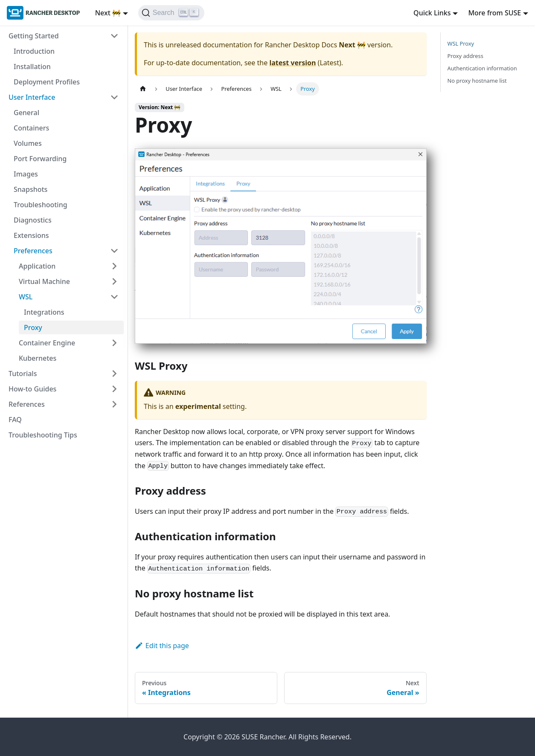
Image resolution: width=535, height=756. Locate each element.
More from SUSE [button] (494, 13)
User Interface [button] (32, 97)
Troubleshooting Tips (43, 435)
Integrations (44, 312)
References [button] (27, 404)
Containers (31, 128)
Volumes (28, 143)
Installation (32, 67)
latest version (292, 63)
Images (26, 174)
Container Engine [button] (47, 343)
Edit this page (162, 646)
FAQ (15, 420)
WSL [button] (26, 297)
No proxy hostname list (477, 81)
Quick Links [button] (432, 13)
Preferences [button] (33, 251)
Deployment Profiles (47, 82)
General (26, 113)
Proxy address (465, 56)
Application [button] (37, 266)
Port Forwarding (40, 159)
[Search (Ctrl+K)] (171, 13)
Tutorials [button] (23, 374)
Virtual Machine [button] (44, 281)
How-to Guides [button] (32, 389)
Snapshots (31, 189)
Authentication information (482, 68)
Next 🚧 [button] (108, 13)
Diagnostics (33, 220)
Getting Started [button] (34, 36)
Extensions (31, 235)
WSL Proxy (461, 43)
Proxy (33, 327)
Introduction (34, 51)
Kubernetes (38, 358)
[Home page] (143, 89)
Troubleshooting (41, 205)
